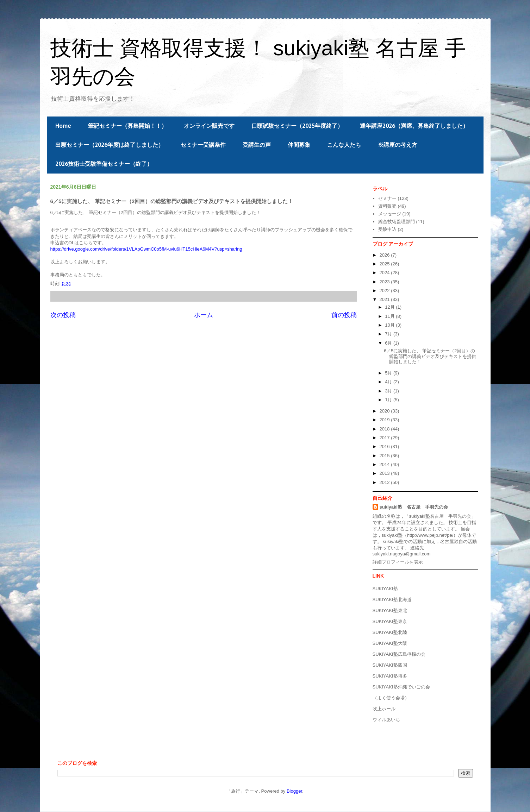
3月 (389, 391)
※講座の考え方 (398, 145)
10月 (390, 325)
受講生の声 (257, 145)
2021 (385, 299)
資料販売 (387, 206)
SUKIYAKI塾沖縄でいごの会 (401, 687)
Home (63, 126)
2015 (385, 456)
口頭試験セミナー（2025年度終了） (297, 126)
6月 (389, 343)
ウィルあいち (386, 720)
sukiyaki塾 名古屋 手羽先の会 (414, 507)
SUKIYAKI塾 (385, 589)
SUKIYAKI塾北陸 (390, 632)
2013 (385, 473)
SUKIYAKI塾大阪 (390, 643)
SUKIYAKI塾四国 (390, 665)
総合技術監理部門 (397, 222)
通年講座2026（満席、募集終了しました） (414, 126)
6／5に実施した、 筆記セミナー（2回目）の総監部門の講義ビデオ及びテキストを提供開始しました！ (430, 356)
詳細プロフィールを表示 (398, 562)
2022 (385, 291)
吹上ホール (384, 709)
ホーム (204, 315)
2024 (385, 273)
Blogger (294, 791)
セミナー (387, 198)
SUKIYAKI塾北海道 (392, 600)
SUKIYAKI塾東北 (390, 610)
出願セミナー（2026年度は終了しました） (110, 145)
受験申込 (387, 229)
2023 (385, 282)
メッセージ (390, 214)
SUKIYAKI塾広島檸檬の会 (399, 654)
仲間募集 (299, 145)
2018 (385, 429)
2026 (385, 255)
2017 (385, 438)
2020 (385, 411)
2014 (385, 464)
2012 (385, 482)
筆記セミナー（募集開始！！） (127, 126)
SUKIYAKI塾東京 (390, 621)
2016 (385, 446)
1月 (389, 400)
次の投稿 (63, 315)
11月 (390, 316)
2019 (385, 420)
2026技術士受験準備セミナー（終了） (104, 164)
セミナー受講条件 (203, 145)
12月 (390, 307)
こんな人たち (344, 145)
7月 (389, 334)
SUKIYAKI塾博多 (390, 676)
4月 (389, 382)
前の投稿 (344, 315)
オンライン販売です (209, 126)
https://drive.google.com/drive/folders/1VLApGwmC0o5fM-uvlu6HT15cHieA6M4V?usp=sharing (146, 249)
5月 (389, 373)
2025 (385, 264)
